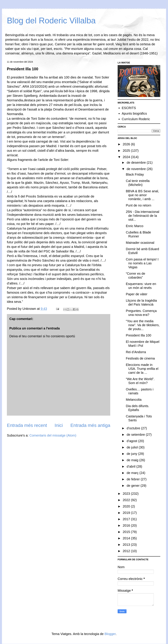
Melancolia (134, 400)
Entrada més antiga (90, 425)
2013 (127, 545)
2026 (127, 144)
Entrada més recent (27, 425)
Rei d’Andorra (136, 352)
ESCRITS (129, 108)
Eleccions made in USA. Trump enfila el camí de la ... (142, 369)
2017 (127, 519)
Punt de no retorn (139, 205)
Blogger (110, 634)
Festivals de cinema (140, 358)
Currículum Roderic (136, 119)
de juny (132, 454)
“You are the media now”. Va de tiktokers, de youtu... (143, 325)
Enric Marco (135, 226)
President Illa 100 (139, 335)
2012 (127, 551)
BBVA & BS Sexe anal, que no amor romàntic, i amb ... (142, 195)
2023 (127, 494)
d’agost (132, 441)
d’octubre (134, 428)
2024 (127, 157)
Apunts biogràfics (134, 113)
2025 (127, 151)
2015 (127, 532)
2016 (127, 525)
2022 (127, 500)
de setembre (136, 435)
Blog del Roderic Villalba (51, 21)
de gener (134, 486)
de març (133, 473)
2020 (127, 506)
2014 (127, 538)
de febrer (134, 479)
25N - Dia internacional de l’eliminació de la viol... (142, 216)
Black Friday (135, 174)
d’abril (131, 466)
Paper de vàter (137, 294)
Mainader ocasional (140, 243)
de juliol (133, 447)
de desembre (137, 163)
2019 (127, 513)
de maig (133, 460)
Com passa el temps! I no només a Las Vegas (142, 263)
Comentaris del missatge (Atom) (53, 435)
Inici (59, 425)
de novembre (137, 169)
